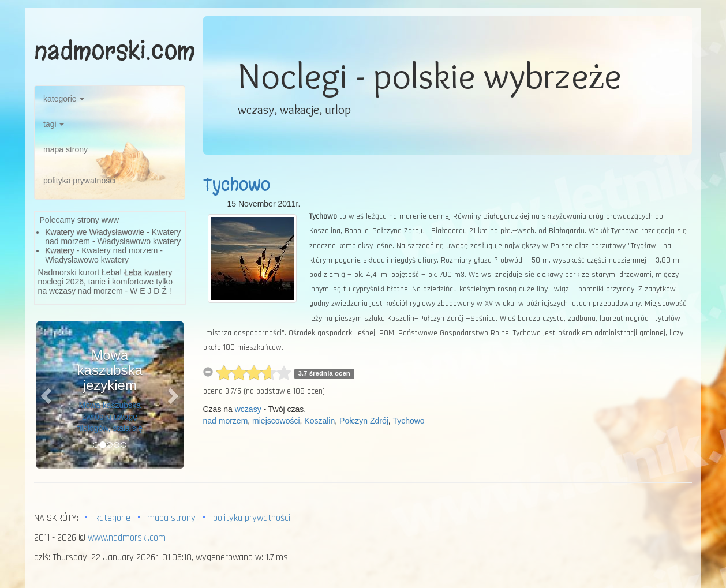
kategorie (64, 99)
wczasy (248, 409)
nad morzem (226, 421)
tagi (54, 124)
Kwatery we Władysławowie (95, 232)
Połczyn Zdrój (364, 421)
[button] (47, 395)
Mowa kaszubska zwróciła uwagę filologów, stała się (110, 417)
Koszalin (319, 421)
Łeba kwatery (148, 272)
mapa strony (66, 149)
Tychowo (237, 185)
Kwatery (60, 250)
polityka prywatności (79, 181)
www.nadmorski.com (127, 538)
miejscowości (276, 421)
